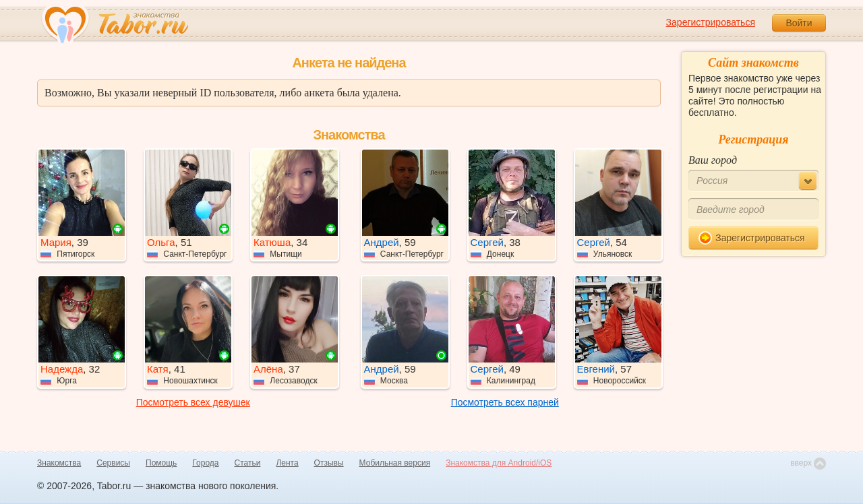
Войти (799, 23)
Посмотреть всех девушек (193, 402)
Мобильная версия (395, 463)
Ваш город (713, 160)
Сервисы (113, 463)
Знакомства (59, 463)
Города (205, 463)
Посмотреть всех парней (505, 402)
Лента (287, 463)
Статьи (248, 463)
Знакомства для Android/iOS (499, 463)
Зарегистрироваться (711, 22)
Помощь (161, 463)
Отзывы (329, 463)
